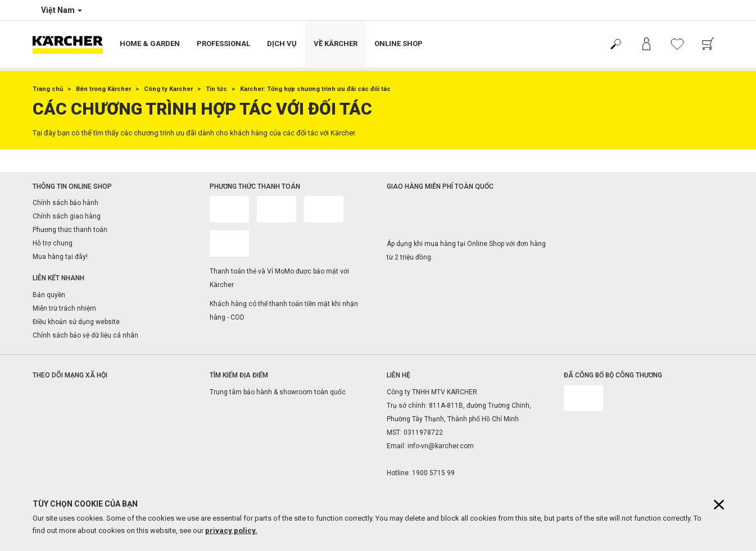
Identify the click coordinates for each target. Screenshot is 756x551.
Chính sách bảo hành (65, 203)
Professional (223, 44)
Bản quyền (49, 295)
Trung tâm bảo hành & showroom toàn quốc (278, 392)
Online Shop (399, 44)
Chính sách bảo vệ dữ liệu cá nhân (85, 335)
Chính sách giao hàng (67, 216)
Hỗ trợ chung (53, 243)
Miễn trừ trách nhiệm (64, 308)
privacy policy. (231, 530)
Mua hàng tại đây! (60, 257)
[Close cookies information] (719, 505)
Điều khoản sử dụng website (76, 322)
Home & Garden (150, 44)
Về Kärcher (336, 44)
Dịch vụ (282, 44)
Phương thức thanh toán (70, 230)
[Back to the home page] (72, 44)
